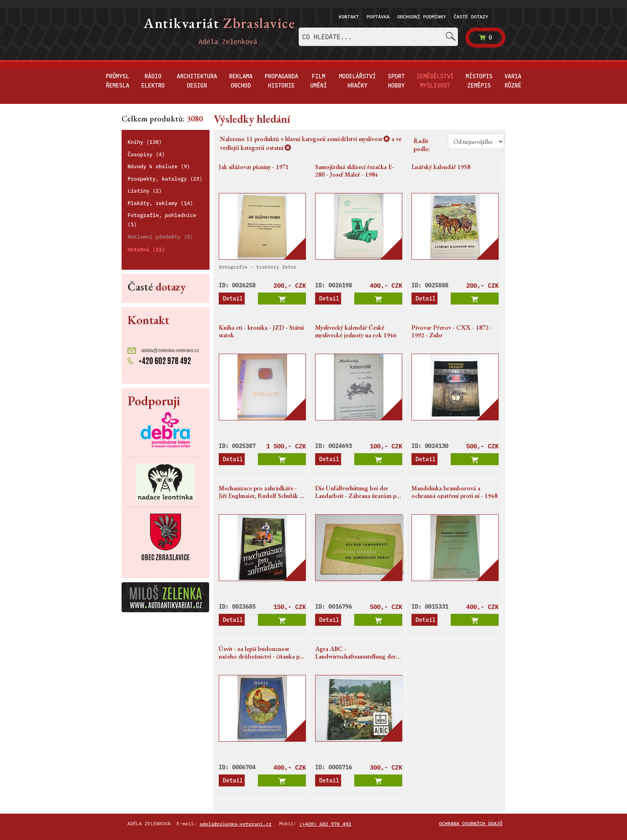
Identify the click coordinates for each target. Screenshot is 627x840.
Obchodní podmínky (421, 17)
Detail (233, 299)
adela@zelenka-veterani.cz (163, 351)
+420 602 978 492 (159, 360)
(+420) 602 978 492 (325, 824)
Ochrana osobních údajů (471, 823)
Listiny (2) (145, 191)
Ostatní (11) (146, 250)
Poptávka (378, 17)
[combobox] (378, 37)
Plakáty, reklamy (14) (160, 203)
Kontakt (349, 17)
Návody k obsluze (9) (159, 166)
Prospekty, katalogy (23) (165, 179)
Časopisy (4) (146, 154)
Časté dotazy (471, 17)
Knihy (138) (145, 142)
